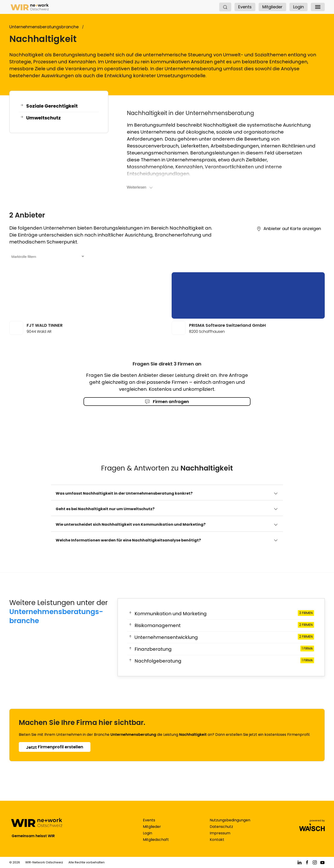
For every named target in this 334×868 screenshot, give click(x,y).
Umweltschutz (40, 118)
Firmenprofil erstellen (55, 747)
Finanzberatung (221, 649)
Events (245, 7)
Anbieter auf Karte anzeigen (289, 229)
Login (299, 7)
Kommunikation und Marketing (221, 614)
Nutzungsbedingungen (230, 825)
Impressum (220, 838)
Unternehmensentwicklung (221, 637)
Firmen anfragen (167, 402)
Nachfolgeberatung (221, 661)
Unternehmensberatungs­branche (56, 616)
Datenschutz (221, 831)
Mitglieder (272, 7)
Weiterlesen (140, 188)
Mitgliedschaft (156, 844)
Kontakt (217, 844)
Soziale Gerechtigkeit (49, 106)
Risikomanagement (221, 625)
